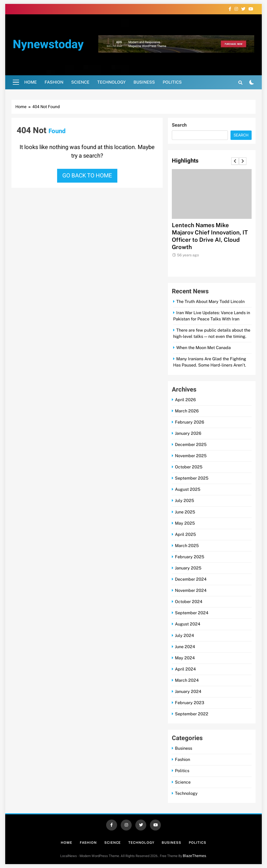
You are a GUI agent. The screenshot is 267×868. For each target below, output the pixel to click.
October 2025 (189, 467)
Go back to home (87, 176)
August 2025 (188, 489)
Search (179, 125)
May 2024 (185, 658)
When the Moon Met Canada (204, 348)
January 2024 (188, 692)
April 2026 (185, 400)
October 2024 (189, 602)
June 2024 (185, 647)
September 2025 (192, 478)
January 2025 (188, 568)
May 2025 (185, 523)
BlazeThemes (194, 856)
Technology (111, 82)
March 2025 (187, 546)
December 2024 (191, 579)
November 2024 (191, 590)
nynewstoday (48, 45)
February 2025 (190, 557)
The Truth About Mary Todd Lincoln (210, 302)
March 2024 (187, 680)
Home (31, 82)
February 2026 (190, 422)
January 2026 (188, 433)
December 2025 (191, 445)
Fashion (54, 82)
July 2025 (184, 501)
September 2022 (192, 714)
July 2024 (184, 635)
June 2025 (185, 512)
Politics (172, 82)
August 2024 (188, 624)
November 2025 (191, 456)
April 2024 (185, 669)
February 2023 (190, 703)
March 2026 (187, 411)
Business (144, 82)
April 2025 (185, 534)
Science (80, 82)
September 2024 (192, 613)
